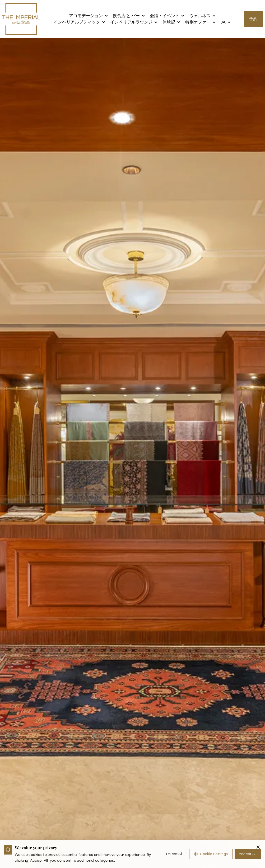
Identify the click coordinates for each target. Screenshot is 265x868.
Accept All (248, 854)
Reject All (175, 854)
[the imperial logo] (21, 19)
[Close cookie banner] (258, 847)
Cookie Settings (211, 854)
